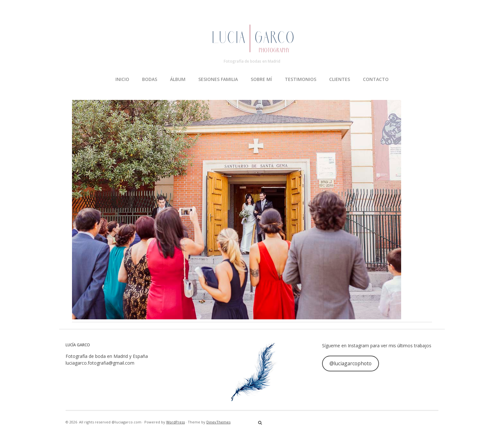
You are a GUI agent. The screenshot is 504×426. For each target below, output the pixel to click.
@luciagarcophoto (351, 363)
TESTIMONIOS (301, 79)
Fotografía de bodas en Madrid (252, 61)
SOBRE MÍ (261, 79)
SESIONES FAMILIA (218, 79)
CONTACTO (376, 79)
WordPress (175, 422)
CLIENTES (340, 79)
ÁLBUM (178, 79)
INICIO (122, 79)
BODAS (150, 79)
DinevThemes (218, 422)
